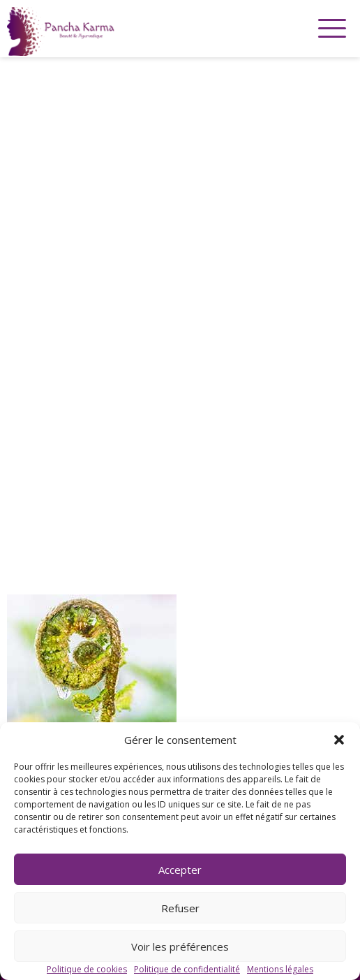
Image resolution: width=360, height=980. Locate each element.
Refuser (180, 908)
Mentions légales (280, 969)
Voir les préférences (180, 946)
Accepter (180, 870)
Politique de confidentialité (187, 969)
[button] (339, 740)
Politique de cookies (87, 969)
